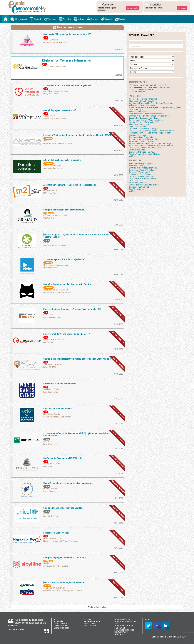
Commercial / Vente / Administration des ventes (147, 114)
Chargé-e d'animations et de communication (64, 210)
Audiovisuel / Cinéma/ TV (138, 166)
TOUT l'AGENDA (90, 626)
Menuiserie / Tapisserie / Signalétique (143, 129)
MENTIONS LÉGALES (122, 619)
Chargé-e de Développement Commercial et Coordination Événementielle (77, 359)
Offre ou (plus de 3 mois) (147, 85)
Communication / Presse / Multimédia (143, 168)
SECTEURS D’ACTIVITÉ (92, 622)
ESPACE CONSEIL (90, 624)
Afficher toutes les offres (97, 607)
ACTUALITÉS (58, 622)
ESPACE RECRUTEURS (61, 628)
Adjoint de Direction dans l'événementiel (62, 160)
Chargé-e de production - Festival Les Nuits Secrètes (68, 284)
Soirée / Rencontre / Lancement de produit (145, 185)
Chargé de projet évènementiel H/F (60, 110)
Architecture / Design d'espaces (141, 164)
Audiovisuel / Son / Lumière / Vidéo (142, 105)
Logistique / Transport (137, 127)
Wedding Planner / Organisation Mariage (144, 154)
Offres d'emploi (19, 19)
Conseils (106, 19)
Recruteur (50, 19)
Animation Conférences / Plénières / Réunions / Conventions (151, 103)
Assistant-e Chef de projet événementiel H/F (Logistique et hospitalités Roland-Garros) (76, 435)
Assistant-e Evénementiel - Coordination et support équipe (70, 185)
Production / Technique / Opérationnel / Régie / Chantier (150, 133)
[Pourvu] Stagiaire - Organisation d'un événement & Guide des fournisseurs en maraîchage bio (79, 236)
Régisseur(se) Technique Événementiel (66, 60)
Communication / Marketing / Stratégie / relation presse (150, 116)
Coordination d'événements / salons (143, 118)
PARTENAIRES (119, 634)
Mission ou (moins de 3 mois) (150, 87)
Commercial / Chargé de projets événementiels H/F (67, 34)
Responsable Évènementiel (56, 533)
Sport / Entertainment (137, 189)
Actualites (65, 19)
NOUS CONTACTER (121, 632)
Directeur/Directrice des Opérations (60, 384)
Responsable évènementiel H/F (58, 409)
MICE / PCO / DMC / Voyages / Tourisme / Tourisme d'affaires (152, 131)
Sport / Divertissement (137, 150)
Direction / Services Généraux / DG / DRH (144, 122)
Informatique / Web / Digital (139, 124)
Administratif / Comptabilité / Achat (142, 101)
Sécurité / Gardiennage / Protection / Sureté (145, 148)
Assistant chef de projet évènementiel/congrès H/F (67, 85)
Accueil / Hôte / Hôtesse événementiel (143, 99)
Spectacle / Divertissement (139, 187)
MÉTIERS (87, 619)
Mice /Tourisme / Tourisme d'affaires (143, 179)
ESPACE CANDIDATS (61, 626)
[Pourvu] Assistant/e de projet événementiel (64, 582)
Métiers (79, 19)
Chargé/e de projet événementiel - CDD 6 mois (65, 558)
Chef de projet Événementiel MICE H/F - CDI (63, 458)
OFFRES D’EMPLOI (60, 624)
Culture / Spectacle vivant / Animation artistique (146, 120)
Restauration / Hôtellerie (138, 183)
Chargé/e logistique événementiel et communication (68, 483)
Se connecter (132, 8)
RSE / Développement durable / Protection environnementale (151, 146)
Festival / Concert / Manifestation (141, 176)
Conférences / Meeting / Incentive (141, 170)
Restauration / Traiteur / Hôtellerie (142, 141)
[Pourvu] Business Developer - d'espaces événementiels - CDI (72, 309)
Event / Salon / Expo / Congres (140, 174)
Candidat (35, 19)
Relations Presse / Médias (139, 135)
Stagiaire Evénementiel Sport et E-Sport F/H (63, 508)
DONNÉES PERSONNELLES (124, 630)
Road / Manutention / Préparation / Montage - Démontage (150, 143)
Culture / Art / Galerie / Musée (140, 172)
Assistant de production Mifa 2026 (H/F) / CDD (64, 259)
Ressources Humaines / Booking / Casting (145, 139)
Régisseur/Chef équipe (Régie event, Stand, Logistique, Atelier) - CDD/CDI (78, 135)
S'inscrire (182, 8)
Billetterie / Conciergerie (138, 112)
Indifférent (133, 156)
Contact (120, 19)
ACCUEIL (57, 619)
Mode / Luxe (133, 181)
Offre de (141, 90)
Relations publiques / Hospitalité (141, 137)
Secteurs (92, 19)
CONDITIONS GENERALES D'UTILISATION (124, 627)
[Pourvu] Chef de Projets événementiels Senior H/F (67, 334)
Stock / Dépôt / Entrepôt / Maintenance (143, 152)
